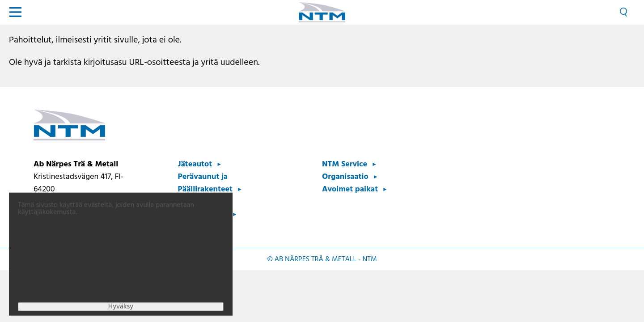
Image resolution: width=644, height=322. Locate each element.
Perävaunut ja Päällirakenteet (205, 183)
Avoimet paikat (350, 189)
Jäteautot (195, 164)
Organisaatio (345, 177)
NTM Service (345, 164)
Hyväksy (121, 310)
